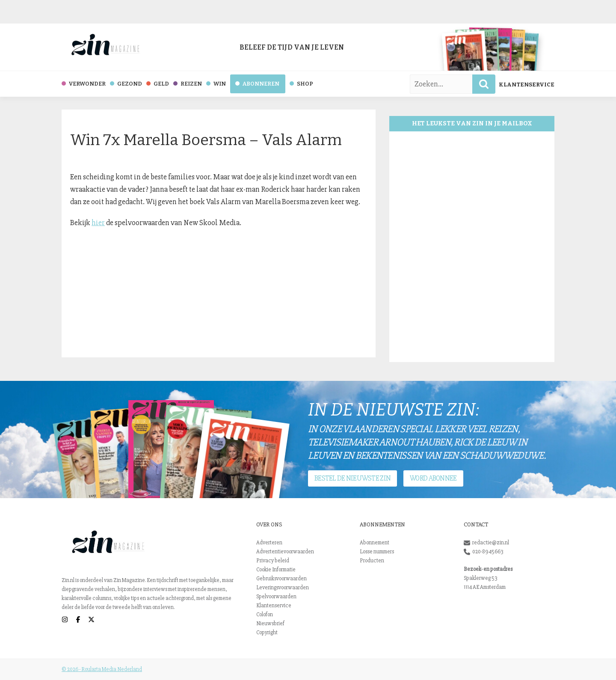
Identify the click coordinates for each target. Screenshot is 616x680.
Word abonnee (433, 478)
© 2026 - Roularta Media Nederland (102, 669)
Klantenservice (527, 85)
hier (98, 223)
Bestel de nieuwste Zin (352, 478)
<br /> (472, 247)
